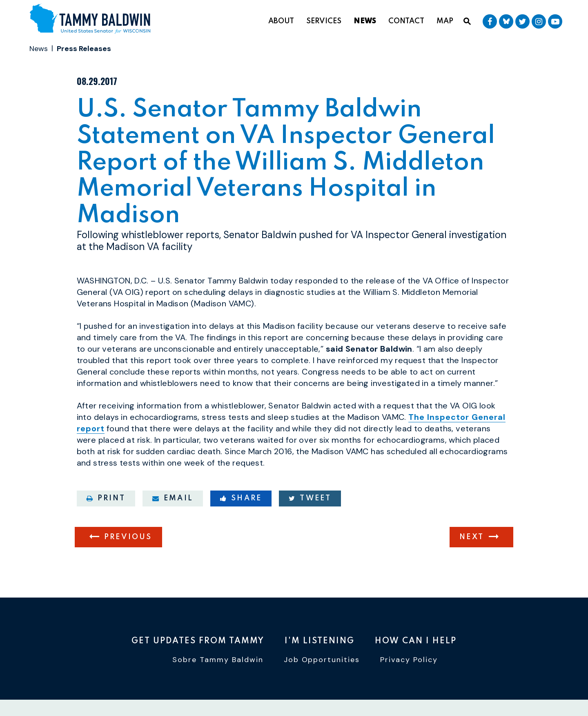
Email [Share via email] (173, 498)
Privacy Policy (409, 660)
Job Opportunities (322, 660)
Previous (128, 537)
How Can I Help (416, 641)
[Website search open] (467, 22)
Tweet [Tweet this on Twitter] (310, 498)
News (365, 21)
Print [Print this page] (106, 498)
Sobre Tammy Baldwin (218, 660)
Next (472, 537)
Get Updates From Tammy (198, 641)
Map (445, 21)
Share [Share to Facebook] (241, 498)
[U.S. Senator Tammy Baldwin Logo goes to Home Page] (93, 20)
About (281, 21)
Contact (406, 21)
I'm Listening (320, 641)
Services (324, 21)
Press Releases (84, 49)
